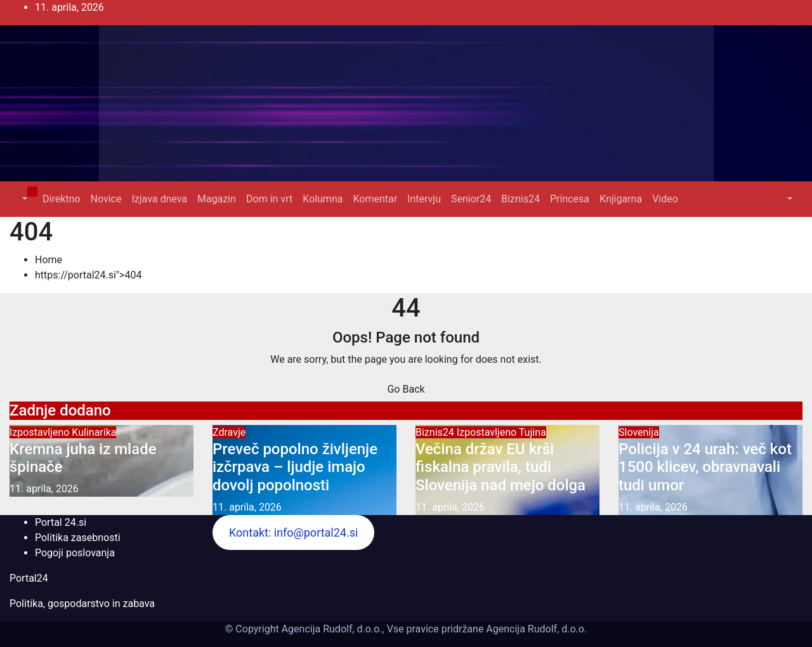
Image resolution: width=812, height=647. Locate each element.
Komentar (375, 199)
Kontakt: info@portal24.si (293, 533)
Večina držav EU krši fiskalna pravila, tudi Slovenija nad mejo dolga (501, 467)
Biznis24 (521, 199)
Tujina (533, 432)
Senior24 (471, 199)
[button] (23, 199)
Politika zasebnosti (78, 538)
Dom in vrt (269, 199)
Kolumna (323, 199)
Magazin (217, 199)
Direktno (61, 199)
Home (49, 260)
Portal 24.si (61, 522)
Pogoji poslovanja (75, 553)
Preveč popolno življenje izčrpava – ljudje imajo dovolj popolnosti (295, 467)
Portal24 (29, 578)
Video (665, 199)
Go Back (406, 389)
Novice (106, 199)
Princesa (570, 199)
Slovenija (639, 432)
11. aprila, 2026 (44, 489)
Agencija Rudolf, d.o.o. (535, 629)
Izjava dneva (159, 199)
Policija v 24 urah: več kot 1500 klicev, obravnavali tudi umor (705, 467)
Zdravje (229, 432)
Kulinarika (94, 432)
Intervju (424, 199)
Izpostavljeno (41, 432)
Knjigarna (621, 199)
